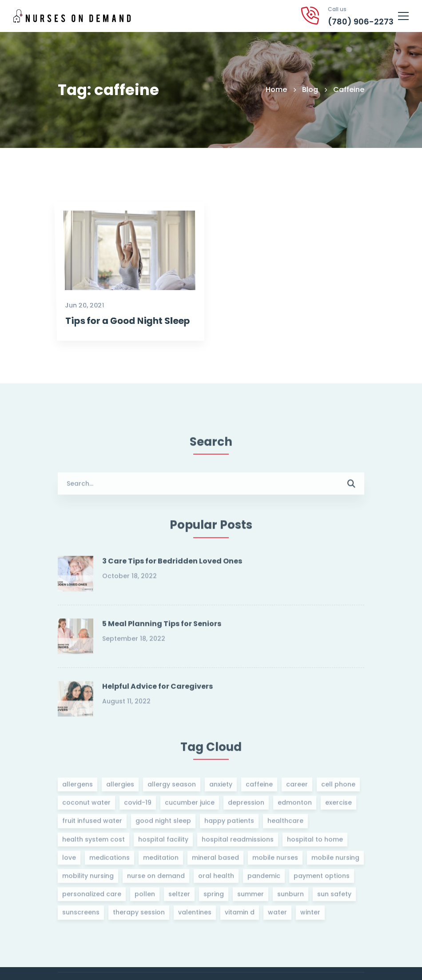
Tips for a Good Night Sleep (123, 358)
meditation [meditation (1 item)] (161, 860)
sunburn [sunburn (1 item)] (291, 897)
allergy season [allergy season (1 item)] (172, 787)
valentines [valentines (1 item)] (195, 916)
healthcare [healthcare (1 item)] (285, 824)
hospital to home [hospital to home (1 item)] (315, 842)
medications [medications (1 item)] (109, 860)
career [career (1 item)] (297, 787)
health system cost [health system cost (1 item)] (94, 842)
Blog (310, 90)
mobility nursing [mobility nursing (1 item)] (88, 879)
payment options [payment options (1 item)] (322, 879)
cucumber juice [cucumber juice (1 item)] (190, 806)
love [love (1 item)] (69, 860)
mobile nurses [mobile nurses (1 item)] (275, 860)
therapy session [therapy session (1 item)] (139, 916)
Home (276, 90)
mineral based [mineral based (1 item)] (215, 860)
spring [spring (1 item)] (214, 897)
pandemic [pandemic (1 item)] (264, 879)
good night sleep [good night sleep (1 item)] (163, 824)
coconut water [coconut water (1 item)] (86, 806)
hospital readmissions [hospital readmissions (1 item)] (238, 842)
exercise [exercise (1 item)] (338, 806)
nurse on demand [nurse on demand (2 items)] (156, 879)
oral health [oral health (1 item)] (216, 879)
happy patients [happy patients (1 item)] (229, 824)
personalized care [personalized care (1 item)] (92, 897)
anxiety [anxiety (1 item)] (221, 787)
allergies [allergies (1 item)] (120, 787)
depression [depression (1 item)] (246, 806)
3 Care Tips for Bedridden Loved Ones (172, 564)
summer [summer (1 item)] (251, 897)
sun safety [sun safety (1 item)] (334, 897)
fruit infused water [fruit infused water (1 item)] (92, 824)
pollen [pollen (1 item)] (145, 897)
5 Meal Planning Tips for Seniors (162, 627)
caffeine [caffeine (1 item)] (259, 787)
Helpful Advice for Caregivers (157, 689)
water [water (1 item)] (277, 916)
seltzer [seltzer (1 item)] (179, 897)
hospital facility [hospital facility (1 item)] (163, 842)
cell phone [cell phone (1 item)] (338, 787)
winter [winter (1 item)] (310, 916)
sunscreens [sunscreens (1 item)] (81, 916)
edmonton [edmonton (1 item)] (295, 806)
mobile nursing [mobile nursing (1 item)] (335, 860)
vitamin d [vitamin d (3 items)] (240, 916)
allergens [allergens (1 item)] (78, 787)
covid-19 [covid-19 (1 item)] (138, 806)
